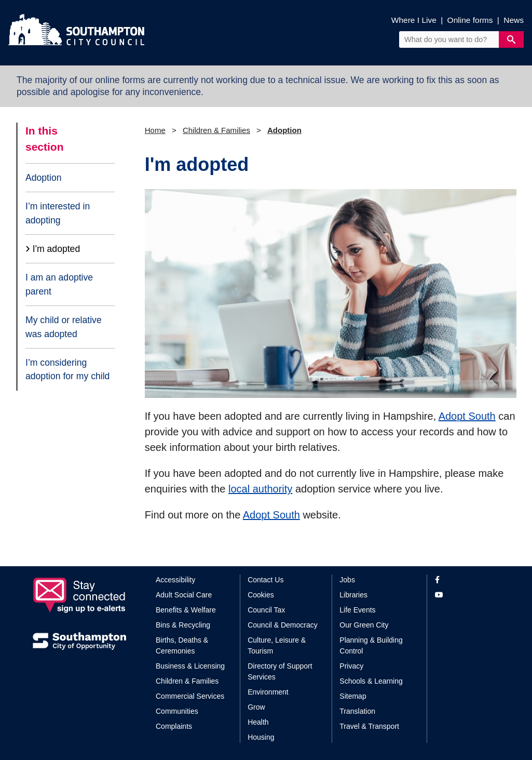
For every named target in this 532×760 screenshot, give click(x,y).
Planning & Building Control (371, 645)
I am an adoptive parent (59, 284)
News (514, 20)
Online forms (470, 20)
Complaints (174, 726)
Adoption (43, 178)
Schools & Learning (371, 681)
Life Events (357, 610)
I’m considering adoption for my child (67, 369)
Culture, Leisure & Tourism (277, 645)
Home (155, 130)
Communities (177, 711)
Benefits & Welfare (186, 610)
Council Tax (266, 610)
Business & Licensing (190, 666)
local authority (260, 489)
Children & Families (216, 130)
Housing (261, 737)
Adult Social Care (184, 595)
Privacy (351, 666)
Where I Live (414, 20)
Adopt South (467, 416)
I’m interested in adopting (58, 213)
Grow (256, 707)
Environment (268, 692)
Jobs (347, 580)
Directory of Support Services (280, 671)
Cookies (261, 595)
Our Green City (364, 625)
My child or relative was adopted (64, 327)
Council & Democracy (283, 625)
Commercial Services (190, 696)
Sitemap (353, 696)
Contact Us (265, 580)
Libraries (353, 595)
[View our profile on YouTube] (467, 595)
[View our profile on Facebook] (467, 580)
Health (258, 722)
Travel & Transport (369, 726)
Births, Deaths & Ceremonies (182, 645)
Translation (357, 711)
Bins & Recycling (183, 625)
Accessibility (175, 580)
